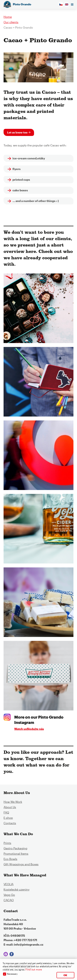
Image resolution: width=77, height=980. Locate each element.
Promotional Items (16, 854)
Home (8, 17)
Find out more (34, 969)
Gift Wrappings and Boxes (21, 864)
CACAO (9, 900)
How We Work (13, 802)
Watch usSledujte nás (29, 729)
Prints (7, 843)
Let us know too (17, 132)
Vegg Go (9, 895)
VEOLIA (9, 884)
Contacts (10, 823)
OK (65, 975)
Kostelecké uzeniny (16, 889)
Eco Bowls (10, 859)
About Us (10, 807)
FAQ (6, 812)
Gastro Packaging (15, 848)
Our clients (11, 22)
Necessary (12, 974)
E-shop (8, 818)
